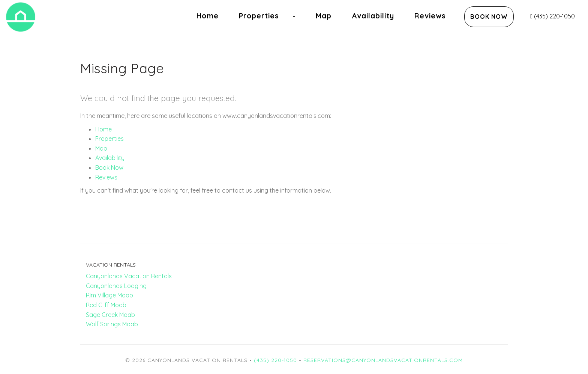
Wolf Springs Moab (112, 324)
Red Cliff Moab (106, 305)
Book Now (489, 17)
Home (208, 16)
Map (324, 16)
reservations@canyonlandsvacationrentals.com (383, 360)
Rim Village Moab (109, 295)
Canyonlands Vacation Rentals (129, 276)
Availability (373, 16)
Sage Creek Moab (110, 315)
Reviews (430, 16)
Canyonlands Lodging (116, 286)
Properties (259, 16)
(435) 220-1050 (553, 16)
